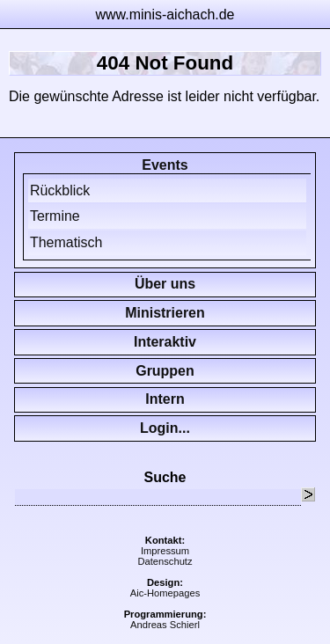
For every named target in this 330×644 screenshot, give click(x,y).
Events (165, 165)
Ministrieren (165, 313)
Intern (165, 399)
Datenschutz (165, 561)
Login (159, 428)
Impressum (165, 551)
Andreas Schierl (165, 625)
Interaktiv (165, 342)
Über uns (165, 284)
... (184, 428)
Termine (55, 216)
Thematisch (66, 242)
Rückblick (60, 190)
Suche (165, 477)
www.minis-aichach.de (165, 15)
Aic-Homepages (165, 593)
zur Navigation (316, 14)
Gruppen (165, 371)
